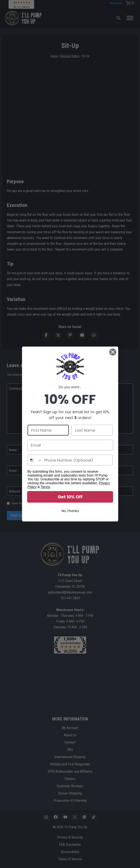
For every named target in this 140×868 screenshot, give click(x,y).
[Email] (70, 445)
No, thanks (70, 511)
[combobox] (35, 460)
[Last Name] (92, 430)
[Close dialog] (113, 352)
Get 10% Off (70, 497)
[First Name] (48, 430)
